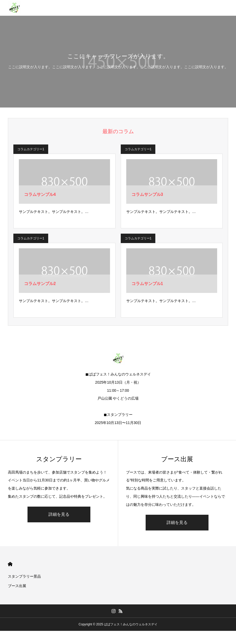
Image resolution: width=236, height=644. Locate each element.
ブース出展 (17, 586)
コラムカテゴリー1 (31, 149)
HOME (10, 564)
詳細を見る (59, 514)
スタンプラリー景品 (24, 576)
